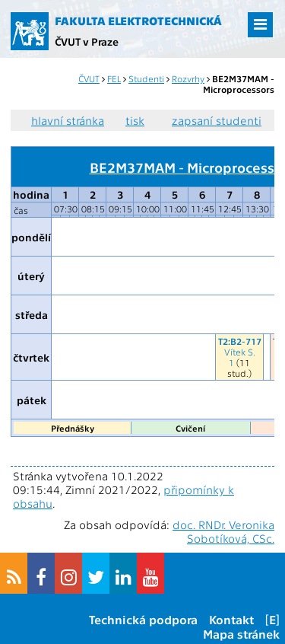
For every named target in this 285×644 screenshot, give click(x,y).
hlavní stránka (68, 120)
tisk (135, 120)
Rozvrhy (188, 78)
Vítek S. (240, 352)
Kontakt (231, 619)
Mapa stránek (241, 634)
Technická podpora (143, 619)
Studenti (146, 78)
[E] (272, 619)
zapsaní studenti (217, 120)
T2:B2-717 (240, 341)
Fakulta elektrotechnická (138, 21)
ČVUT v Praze (87, 41)
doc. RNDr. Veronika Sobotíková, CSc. (223, 531)
